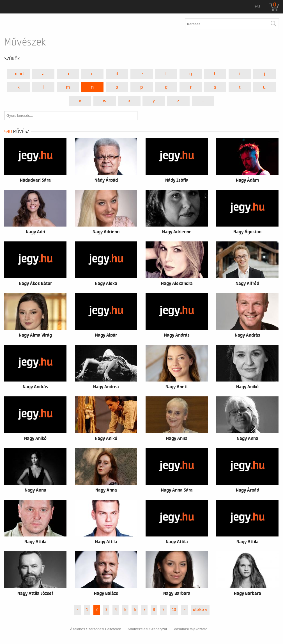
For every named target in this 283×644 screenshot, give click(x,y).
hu (257, 7)
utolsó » (200, 610)
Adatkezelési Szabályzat (147, 629)
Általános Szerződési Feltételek (96, 629)
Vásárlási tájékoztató (190, 629)
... (203, 101)
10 (174, 610)
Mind (19, 74)
